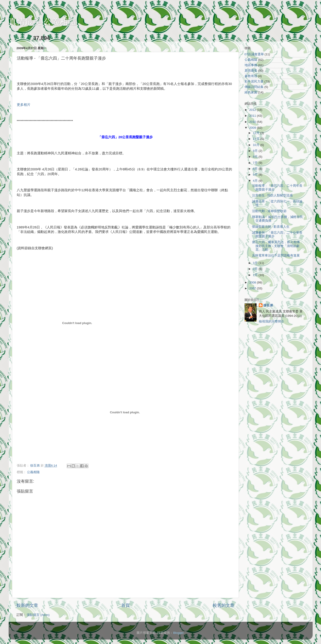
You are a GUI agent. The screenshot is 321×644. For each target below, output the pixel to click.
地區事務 (251, 65)
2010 (253, 122)
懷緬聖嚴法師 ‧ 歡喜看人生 (271, 227)
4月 (256, 181)
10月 (257, 145)
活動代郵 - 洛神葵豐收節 (269, 211)
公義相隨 (33, 472)
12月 (257, 133)
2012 (253, 110)
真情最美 (251, 71)
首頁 (125, 605)
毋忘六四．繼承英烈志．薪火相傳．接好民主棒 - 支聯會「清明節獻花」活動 (277, 246)
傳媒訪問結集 (254, 87)
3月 (256, 263)
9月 (256, 151)
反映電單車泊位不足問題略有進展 (276, 255)
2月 (256, 269)
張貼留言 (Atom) (38, 615)
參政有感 (251, 76)
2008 (253, 282)
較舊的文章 (224, 605)
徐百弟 (268, 305)
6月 (256, 169)
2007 (253, 288)
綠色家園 (251, 92)
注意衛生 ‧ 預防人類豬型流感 (272, 195)
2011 (253, 116)
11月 (257, 139)
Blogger (178, 633)
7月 (256, 163)
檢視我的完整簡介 (272, 321)
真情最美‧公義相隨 (42, 22)
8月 (256, 157)
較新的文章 (27, 605)
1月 (256, 275)
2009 (253, 128)
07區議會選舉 (254, 54)
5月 (256, 175)
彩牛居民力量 (254, 81)
